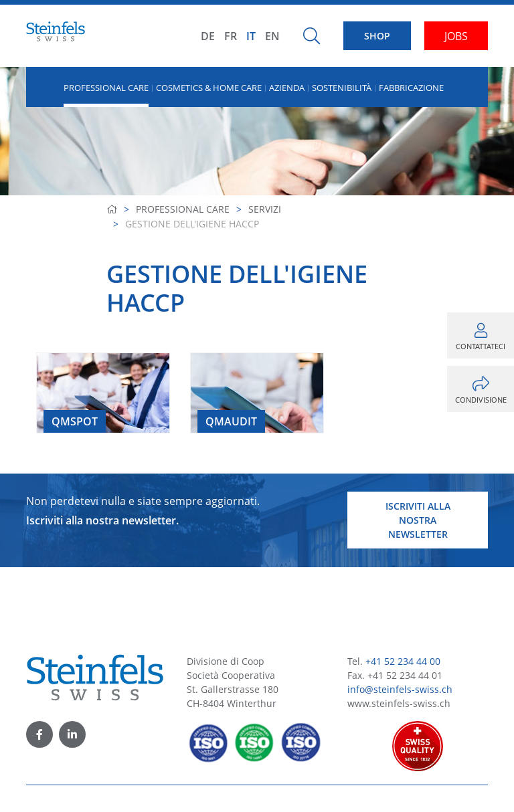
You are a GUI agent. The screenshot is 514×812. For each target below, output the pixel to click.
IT (251, 36)
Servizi (265, 209)
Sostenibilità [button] (342, 88)
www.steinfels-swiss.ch (399, 703)
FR (231, 36)
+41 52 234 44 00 (403, 661)
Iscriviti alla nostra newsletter (418, 520)
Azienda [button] (287, 88)
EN (272, 36)
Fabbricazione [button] (411, 88)
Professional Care (183, 209)
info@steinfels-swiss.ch (400, 689)
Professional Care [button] (106, 88)
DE (208, 36)
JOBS (456, 36)
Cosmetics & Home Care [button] (209, 88)
